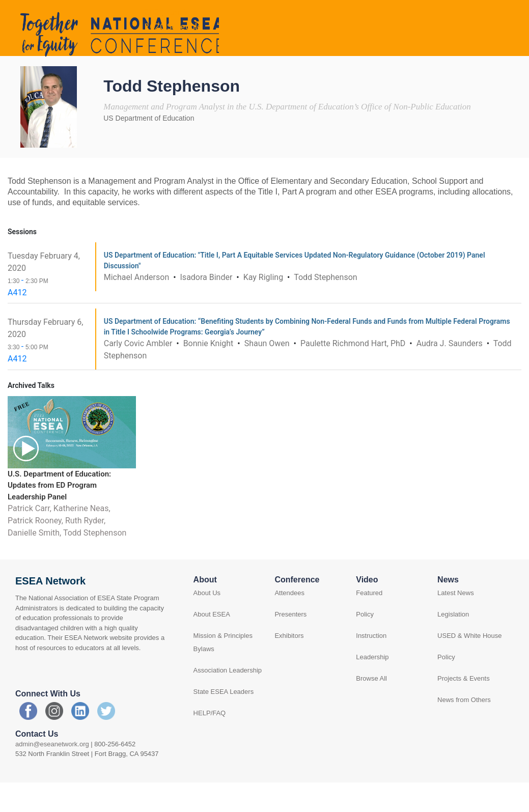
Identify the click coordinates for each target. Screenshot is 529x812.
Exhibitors (289, 664)
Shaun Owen (268, 371)
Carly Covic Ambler (139, 371)
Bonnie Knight (210, 371)
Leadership (372, 685)
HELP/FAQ (210, 741)
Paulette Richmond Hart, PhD (354, 371)
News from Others (464, 728)
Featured (369, 621)
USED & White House (469, 664)
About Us (207, 621)
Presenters (290, 642)
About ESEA (212, 642)
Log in (493, 13)
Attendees (289, 621)
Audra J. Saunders (451, 371)
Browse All (371, 706)
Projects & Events (464, 706)
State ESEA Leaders (224, 720)
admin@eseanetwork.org (52, 772)
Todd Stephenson (325, 305)
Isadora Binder (207, 305)
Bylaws (204, 677)
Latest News (456, 621)
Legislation (453, 642)
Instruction (371, 664)
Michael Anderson (137, 305)
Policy (365, 642)
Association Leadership (228, 698)
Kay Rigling (264, 305)
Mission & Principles (223, 664)
